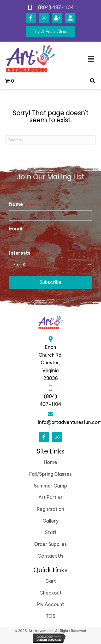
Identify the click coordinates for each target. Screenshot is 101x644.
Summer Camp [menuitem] (50, 486)
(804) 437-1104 (56, 7)
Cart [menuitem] (51, 581)
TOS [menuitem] (50, 616)
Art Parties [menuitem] (50, 497)
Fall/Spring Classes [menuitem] (50, 474)
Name (25, 204)
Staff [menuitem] (51, 532)
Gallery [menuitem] (51, 521)
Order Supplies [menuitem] (50, 544)
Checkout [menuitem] (50, 593)
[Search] (50, 140)
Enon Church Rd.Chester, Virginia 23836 (50, 363)
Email (25, 229)
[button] (31, 18)
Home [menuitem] (50, 462)
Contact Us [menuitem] (50, 556)
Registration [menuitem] (50, 509)
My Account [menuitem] (50, 604)
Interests (29, 253)
